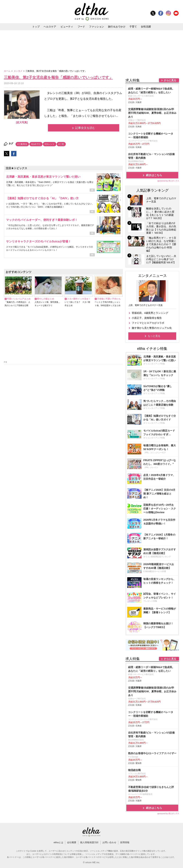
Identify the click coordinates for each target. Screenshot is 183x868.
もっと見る (154, 336)
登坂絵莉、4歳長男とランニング (150, 313)
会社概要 (72, 842)
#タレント (50, 144)
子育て (133, 27)
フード (81, 27)
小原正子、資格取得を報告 (147, 318)
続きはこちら (154, 175)
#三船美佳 (22, 144)
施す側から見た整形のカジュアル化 (152, 328)
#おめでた (36, 144)
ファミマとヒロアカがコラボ (148, 323)
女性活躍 (146, 27)
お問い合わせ (109, 842)
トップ (36, 27)
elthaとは (58, 842)
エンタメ (18, 71)
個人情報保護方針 (89, 842)
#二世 (61, 144)
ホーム (7, 71)
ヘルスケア (50, 27)
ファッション (97, 27)
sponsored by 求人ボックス (168, 181)
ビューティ (67, 27)
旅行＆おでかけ (117, 27)
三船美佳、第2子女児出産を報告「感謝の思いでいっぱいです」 (58, 77)
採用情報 (125, 842)
